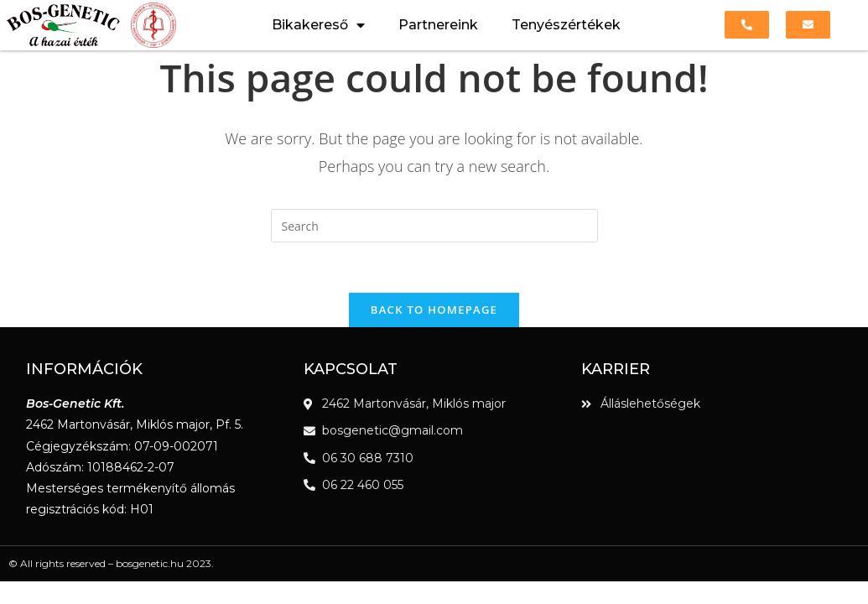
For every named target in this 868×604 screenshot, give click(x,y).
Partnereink (438, 25)
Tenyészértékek (566, 25)
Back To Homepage (434, 310)
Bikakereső (318, 25)
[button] (747, 25)
